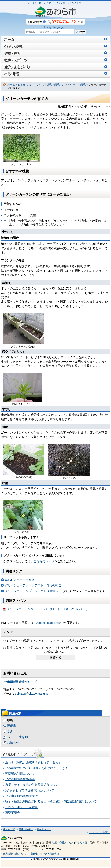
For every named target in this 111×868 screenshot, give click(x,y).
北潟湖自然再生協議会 (20, 779)
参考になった (15, 648)
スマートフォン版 (56, 3)
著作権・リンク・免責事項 (45, 854)
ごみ (10, 731)
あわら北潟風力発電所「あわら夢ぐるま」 (33, 762)
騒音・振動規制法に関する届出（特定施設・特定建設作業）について (51, 801)
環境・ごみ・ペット (66, 85)
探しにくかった (41, 648)
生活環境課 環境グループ (20, 682)
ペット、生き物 (17, 737)
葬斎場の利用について (20, 774)
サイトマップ (44, 829)
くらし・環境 (44, 85)
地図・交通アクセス (63, 843)
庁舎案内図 (81, 843)
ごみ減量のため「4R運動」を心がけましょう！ (37, 768)
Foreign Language (54, 27)
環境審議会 (13, 813)
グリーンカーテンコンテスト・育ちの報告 (33, 585)
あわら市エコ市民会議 (20, 580)
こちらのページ (44, 561)
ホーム (11, 85)
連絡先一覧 (9, 829)
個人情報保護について (15, 854)
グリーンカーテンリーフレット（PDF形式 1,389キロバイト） (46, 609)
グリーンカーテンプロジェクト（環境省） (33, 591)
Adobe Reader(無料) (50, 623)
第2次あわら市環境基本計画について (30, 790)
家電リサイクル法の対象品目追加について (33, 785)
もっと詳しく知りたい (72, 648)
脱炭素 (12, 726)
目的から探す (26, 85)
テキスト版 (36, 3)
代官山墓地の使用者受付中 (23, 796)
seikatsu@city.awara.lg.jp (31, 694)
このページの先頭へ (99, 832)
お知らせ (13, 743)
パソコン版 (76, 3)
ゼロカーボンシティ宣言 (21, 807)
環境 (83, 85)
